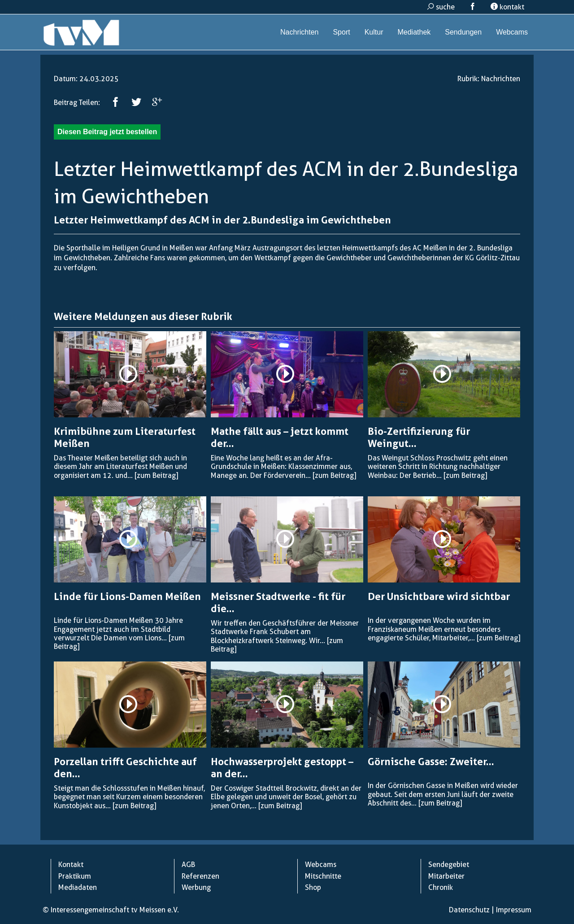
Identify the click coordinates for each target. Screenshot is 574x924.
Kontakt (71, 865)
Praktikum (75, 876)
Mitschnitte (323, 876)
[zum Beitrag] (156, 475)
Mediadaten (78, 887)
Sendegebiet (449, 865)
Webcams (512, 32)
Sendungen (463, 32)
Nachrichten (299, 32)
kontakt (507, 7)
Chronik (441, 887)
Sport (341, 32)
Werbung (196, 887)
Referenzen (200, 876)
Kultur (374, 32)
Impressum (514, 910)
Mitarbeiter (446, 876)
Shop (313, 887)
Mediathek (414, 32)
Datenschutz (469, 910)
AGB (188, 865)
